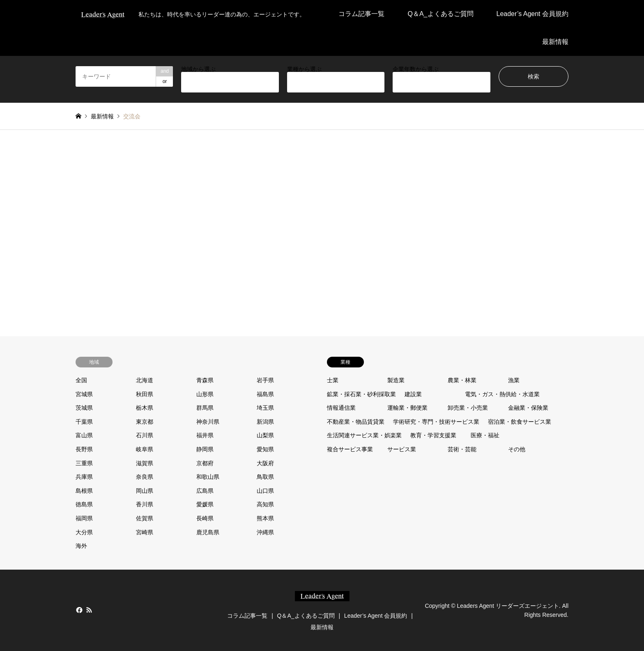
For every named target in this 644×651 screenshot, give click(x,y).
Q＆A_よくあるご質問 (440, 14)
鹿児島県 (208, 532)
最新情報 (555, 42)
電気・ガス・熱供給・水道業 (502, 394)
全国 (81, 380)
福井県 (205, 435)
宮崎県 (145, 532)
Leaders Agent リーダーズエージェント (508, 605)
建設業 (413, 394)
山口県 (265, 491)
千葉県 (84, 422)
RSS (89, 610)
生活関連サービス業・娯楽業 (364, 435)
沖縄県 (265, 532)
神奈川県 (208, 422)
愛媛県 (205, 504)
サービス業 (402, 449)
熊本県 (265, 518)
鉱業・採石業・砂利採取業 (361, 394)
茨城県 (84, 408)
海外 (81, 546)
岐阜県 (145, 449)
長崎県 (205, 518)
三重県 (84, 463)
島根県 (84, 491)
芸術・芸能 (462, 449)
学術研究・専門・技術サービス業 (436, 422)
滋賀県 (145, 463)
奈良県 (145, 477)
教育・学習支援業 (433, 435)
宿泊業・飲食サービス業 (520, 422)
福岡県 (84, 518)
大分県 (84, 532)
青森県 (205, 380)
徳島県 (84, 504)
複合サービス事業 (350, 449)
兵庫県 (84, 477)
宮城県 (84, 394)
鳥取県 (265, 477)
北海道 (145, 380)
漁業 (514, 380)
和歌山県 (208, 477)
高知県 (265, 504)
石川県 (145, 435)
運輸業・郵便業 (407, 408)
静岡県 (205, 449)
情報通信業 (341, 408)
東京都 (145, 422)
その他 (517, 449)
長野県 (84, 449)
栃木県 (145, 408)
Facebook (78, 610)
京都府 (205, 463)
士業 (333, 380)
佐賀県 (145, 518)
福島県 (265, 394)
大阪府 (265, 463)
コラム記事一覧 (361, 14)
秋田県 (145, 394)
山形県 (205, 394)
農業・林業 (462, 380)
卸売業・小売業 (468, 408)
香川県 (145, 504)
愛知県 (265, 449)
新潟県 (265, 422)
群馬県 (205, 408)
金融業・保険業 (528, 408)
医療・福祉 (485, 435)
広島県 (205, 491)
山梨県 (265, 435)
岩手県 (265, 380)
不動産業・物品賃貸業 (356, 422)
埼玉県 (265, 408)
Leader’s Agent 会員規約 (533, 14)
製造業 (396, 380)
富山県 (84, 435)
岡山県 (145, 491)
